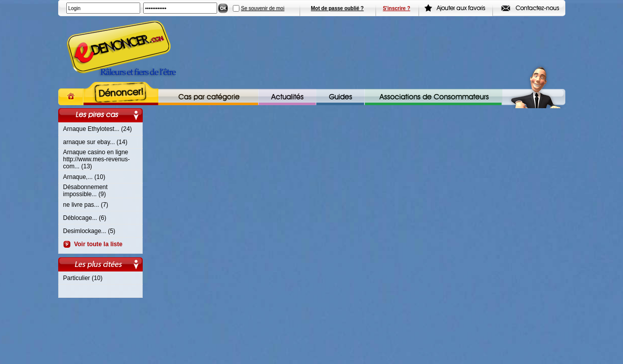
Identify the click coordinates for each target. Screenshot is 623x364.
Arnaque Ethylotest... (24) (98, 129)
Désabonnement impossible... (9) (86, 191)
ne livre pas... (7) (86, 205)
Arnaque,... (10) (84, 177)
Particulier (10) (83, 278)
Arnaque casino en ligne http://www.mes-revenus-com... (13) (97, 159)
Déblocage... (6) (85, 218)
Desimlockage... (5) (89, 231)
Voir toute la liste (97, 244)
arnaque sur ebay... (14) (95, 142)
